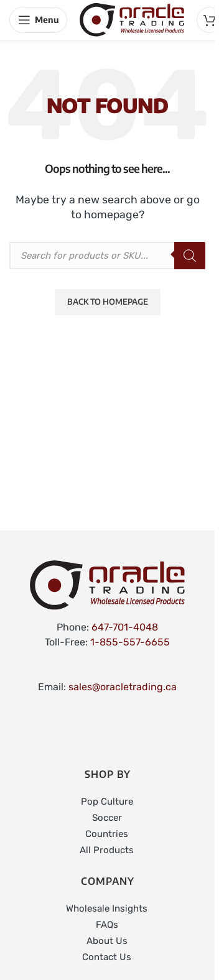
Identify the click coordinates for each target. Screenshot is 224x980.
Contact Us (107, 957)
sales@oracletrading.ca (123, 687)
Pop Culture (107, 802)
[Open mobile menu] (38, 20)
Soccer (107, 818)
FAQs (107, 925)
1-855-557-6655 (130, 642)
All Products (107, 850)
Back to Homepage (108, 302)
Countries (107, 834)
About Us (107, 941)
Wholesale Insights (107, 908)
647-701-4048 (125, 627)
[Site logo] (132, 19)
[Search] (190, 256)
